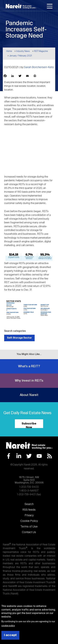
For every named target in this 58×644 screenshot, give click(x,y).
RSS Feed (50, 456)
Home (9, 51)
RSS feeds (29, 510)
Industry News (23, 51)
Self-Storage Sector (19, 338)
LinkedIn (19, 456)
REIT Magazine (41, 51)
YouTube (39, 456)
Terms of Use (29, 527)
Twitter (29, 456)
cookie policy (8, 626)
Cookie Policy (29, 521)
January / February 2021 (21, 56)
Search (29, 504)
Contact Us (29, 532)
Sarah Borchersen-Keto (39, 67)
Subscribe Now (29, 425)
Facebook (9, 456)
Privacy (29, 515)
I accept (10, 635)
